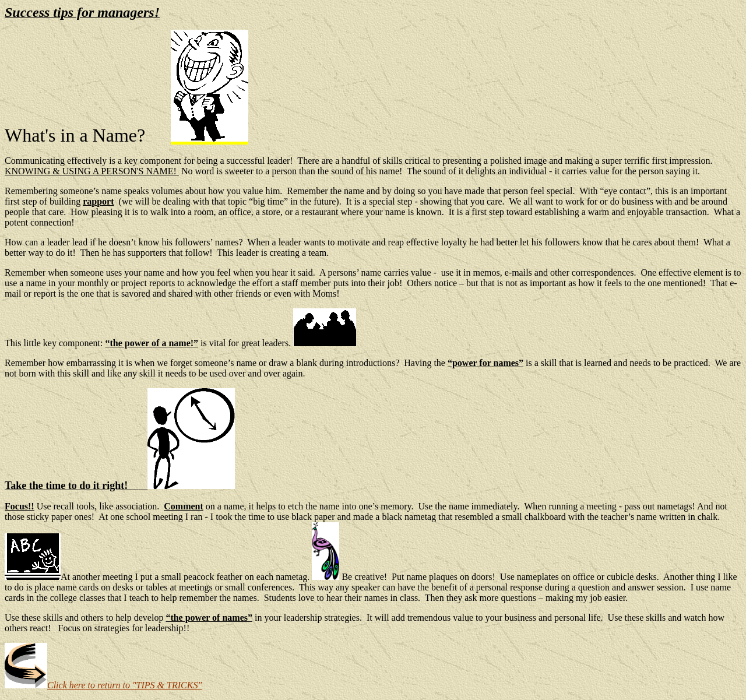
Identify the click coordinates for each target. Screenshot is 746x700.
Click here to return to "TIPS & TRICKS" (103, 685)
